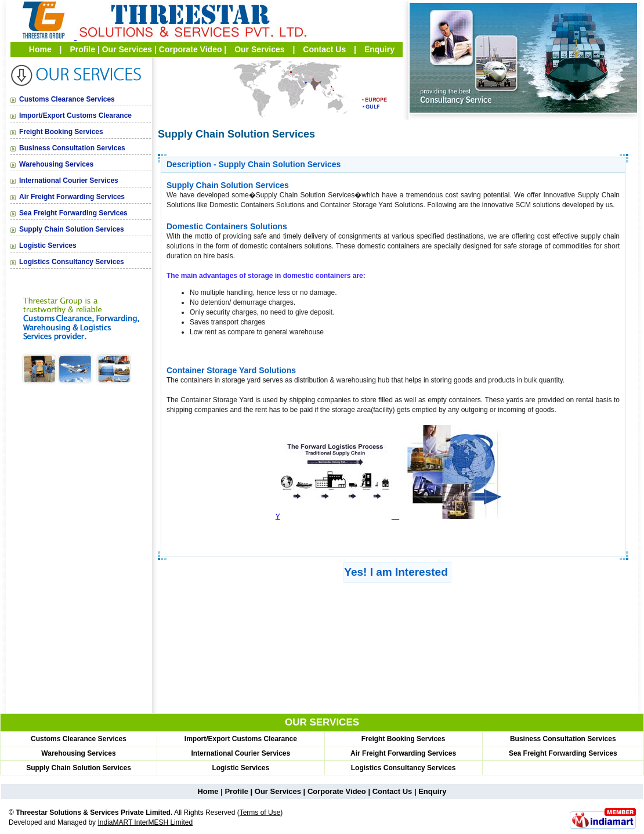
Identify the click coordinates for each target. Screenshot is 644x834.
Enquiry (379, 49)
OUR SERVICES (322, 722)
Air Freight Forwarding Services (72, 197)
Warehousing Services (56, 164)
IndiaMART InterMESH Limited (145, 822)
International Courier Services (69, 180)
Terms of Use (260, 813)
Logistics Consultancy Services (72, 262)
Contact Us (324, 49)
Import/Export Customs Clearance (75, 115)
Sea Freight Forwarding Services (73, 213)
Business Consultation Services (72, 148)
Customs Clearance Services (67, 99)
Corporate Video (191, 49)
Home (40, 49)
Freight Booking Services (61, 132)
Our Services (127, 49)
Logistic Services (48, 245)
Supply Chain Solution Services (72, 229)
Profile (82, 49)
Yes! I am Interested (396, 572)
